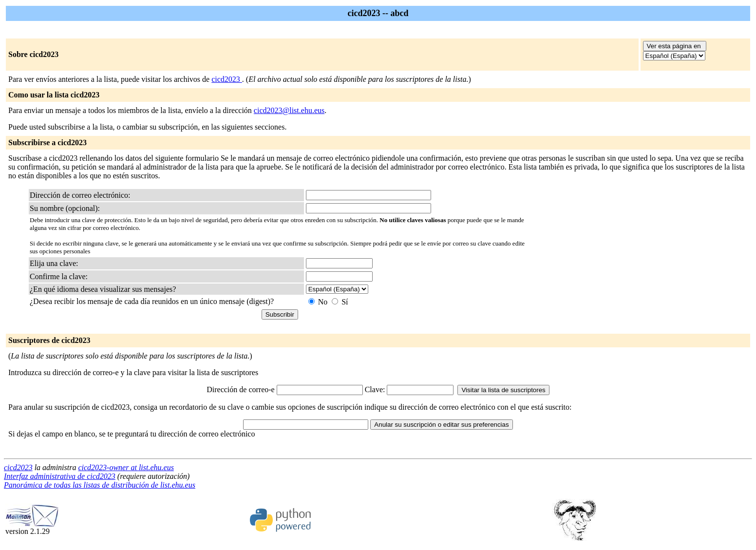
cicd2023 (227, 79)
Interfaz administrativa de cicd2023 (60, 476)
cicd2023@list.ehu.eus (289, 110)
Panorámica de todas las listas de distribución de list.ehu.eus (100, 485)
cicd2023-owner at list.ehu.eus (126, 467)
